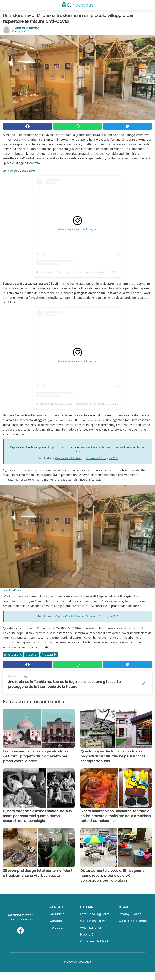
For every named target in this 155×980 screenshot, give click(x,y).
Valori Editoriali (91, 928)
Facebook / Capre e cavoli (21, 171)
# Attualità (49, 654)
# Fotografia (13, 654)
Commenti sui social (95, 941)
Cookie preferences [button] (133, 921)
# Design (32, 654)
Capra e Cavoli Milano (68, 458)
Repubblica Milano (12, 590)
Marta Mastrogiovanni (27, 28)
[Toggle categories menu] (6, 5)
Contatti (56, 921)
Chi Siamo (57, 914)
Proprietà (87, 934)
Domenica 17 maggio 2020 (102, 458)
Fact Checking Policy (95, 914)
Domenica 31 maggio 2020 (102, 616)
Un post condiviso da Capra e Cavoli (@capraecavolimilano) (67, 272)
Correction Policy (93, 921)
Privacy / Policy (130, 914)
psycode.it (57, 928)
